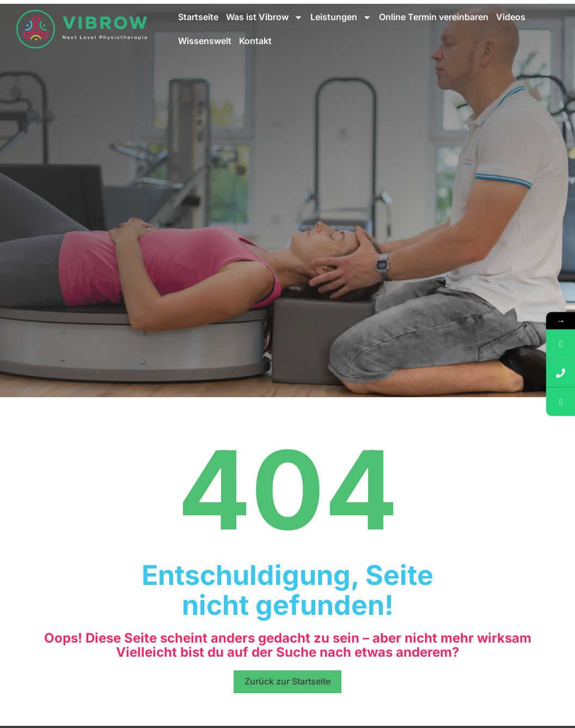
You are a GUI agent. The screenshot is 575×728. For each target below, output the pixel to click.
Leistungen (341, 17)
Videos (511, 17)
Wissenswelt (205, 41)
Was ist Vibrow (264, 17)
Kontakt (255, 41)
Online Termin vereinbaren (434, 17)
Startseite (198, 17)
